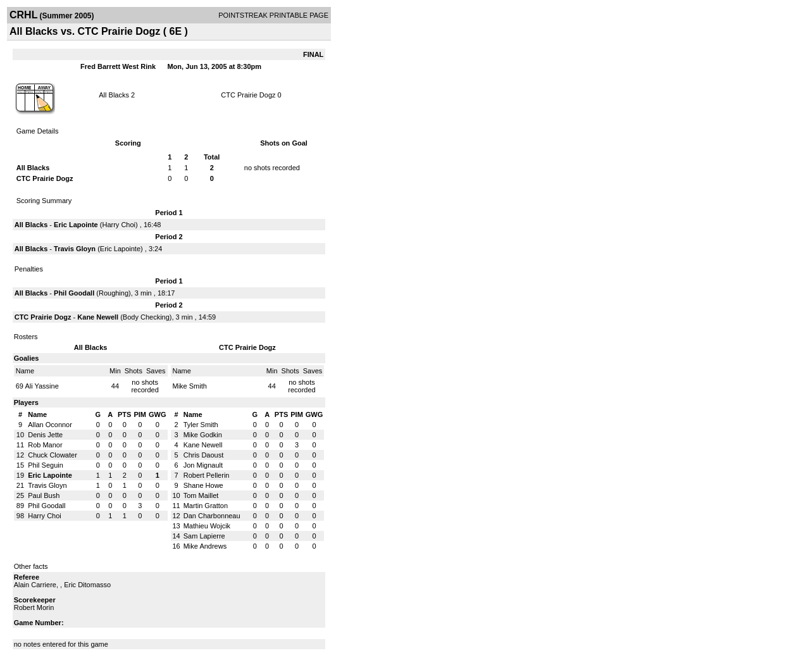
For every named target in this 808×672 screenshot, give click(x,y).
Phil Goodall (74, 293)
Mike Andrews (205, 546)
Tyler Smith (201, 425)
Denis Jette (45, 435)
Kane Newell (98, 317)
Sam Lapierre (204, 536)
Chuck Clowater (53, 455)
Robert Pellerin (207, 475)
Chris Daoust (204, 455)
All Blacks (114, 95)
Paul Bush (44, 495)
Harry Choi (119, 225)
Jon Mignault (203, 465)
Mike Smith (190, 386)
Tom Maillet (201, 495)
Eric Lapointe (76, 225)
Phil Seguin (46, 465)
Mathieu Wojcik (207, 526)
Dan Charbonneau (212, 516)
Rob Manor (45, 445)
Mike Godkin (203, 435)
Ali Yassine (41, 386)
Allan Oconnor (50, 425)
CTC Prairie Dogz (248, 95)
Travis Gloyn (75, 249)
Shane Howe (203, 485)
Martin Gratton (206, 506)
